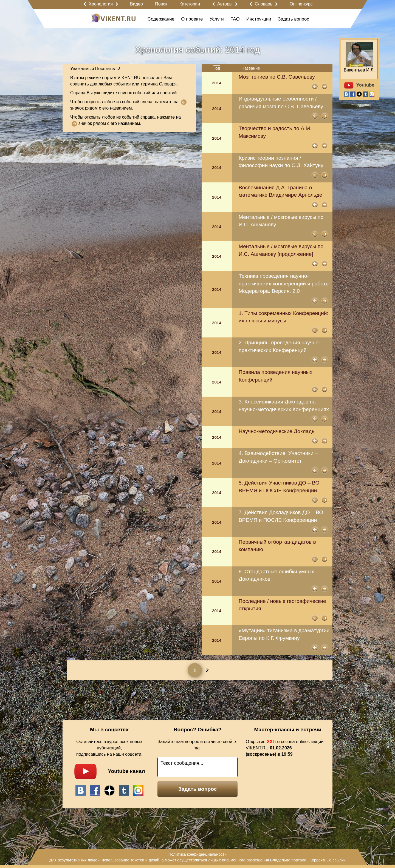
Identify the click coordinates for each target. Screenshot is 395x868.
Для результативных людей (74, 860)
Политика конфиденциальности (198, 854)
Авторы (225, 4)
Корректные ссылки (328, 860)
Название (251, 68)
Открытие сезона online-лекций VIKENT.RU (285, 748)
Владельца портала (288, 860)
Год (217, 68)
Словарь (264, 4)
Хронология (101, 4)
